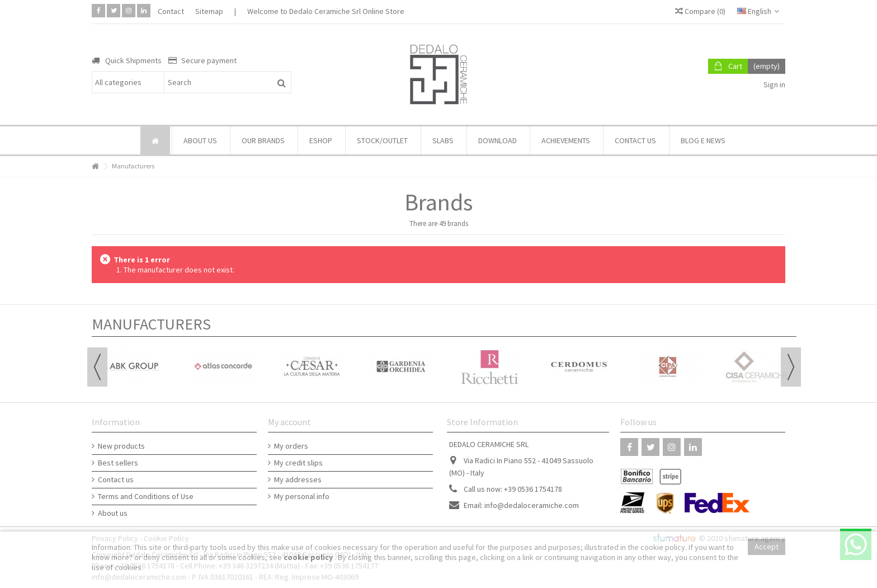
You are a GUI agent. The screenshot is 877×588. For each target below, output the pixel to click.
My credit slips (298, 463)
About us (113, 513)
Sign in (774, 84)
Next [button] (791, 367)
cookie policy (309, 557)
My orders (291, 446)
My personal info (302, 496)
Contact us (116, 479)
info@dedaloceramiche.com (532, 505)
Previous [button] (97, 367)
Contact (171, 11)
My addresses (298, 479)
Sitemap (209, 11)
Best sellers (118, 463)
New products (121, 446)
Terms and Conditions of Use (146, 496)
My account (289, 422)
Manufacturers (151, 324)
